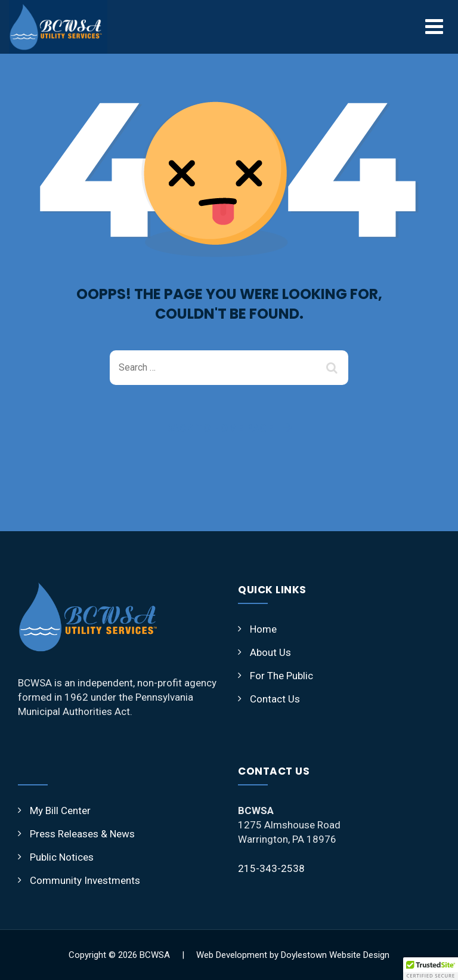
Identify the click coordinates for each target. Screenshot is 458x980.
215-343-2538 (271, 868)
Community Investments (85, 880)
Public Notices (62, 857)
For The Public (281, 676)
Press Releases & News (82, 834)
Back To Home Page (220, 428)
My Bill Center (60, 810)
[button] (431, 969)
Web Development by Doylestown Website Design (293, 955)
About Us (270, 652)
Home (263, 629)
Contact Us (275, 699)
